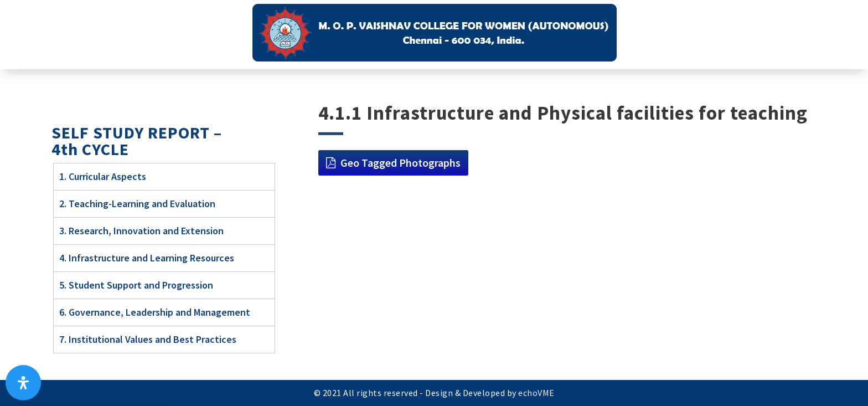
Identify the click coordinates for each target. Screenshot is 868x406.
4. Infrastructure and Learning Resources (147, 258)
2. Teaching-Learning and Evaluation (137, 204)
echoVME (536, 393)
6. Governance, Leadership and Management (155, 312)
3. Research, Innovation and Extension (141, 231)
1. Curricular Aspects (103, 176)
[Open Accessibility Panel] (23, 383)
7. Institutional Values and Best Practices (148, 339)
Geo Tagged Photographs (401, 163)
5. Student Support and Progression (136, 285)
